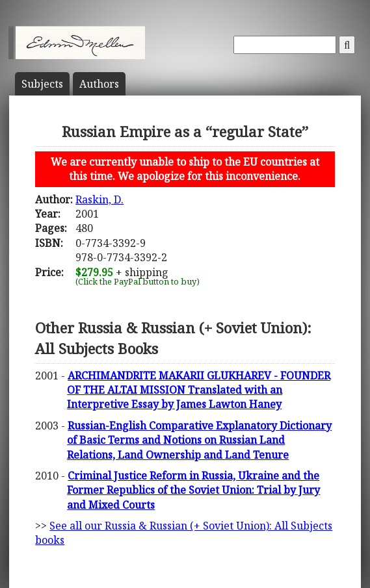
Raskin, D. (99, 199)
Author (99, 84)
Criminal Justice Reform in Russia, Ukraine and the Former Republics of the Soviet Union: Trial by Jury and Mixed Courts (193, 490)
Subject (42, 84)
